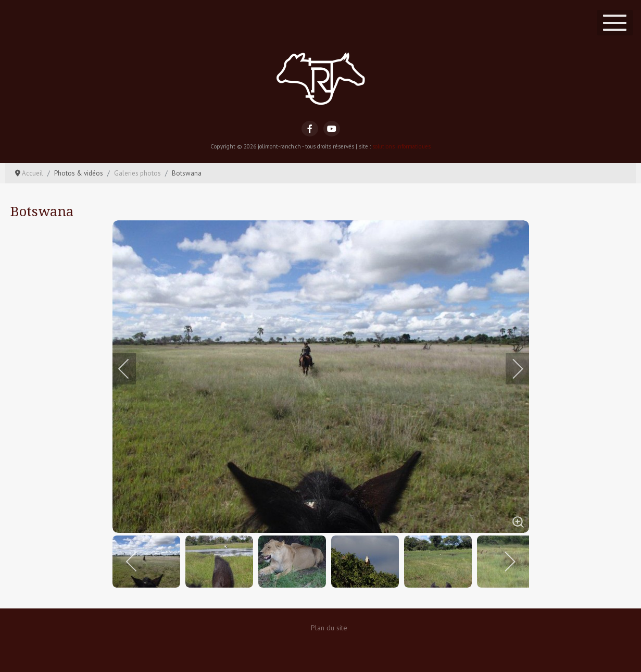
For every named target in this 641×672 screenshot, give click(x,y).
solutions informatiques (401, 146)
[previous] (131, 369)
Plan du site (329, 628)
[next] (511, 369)
